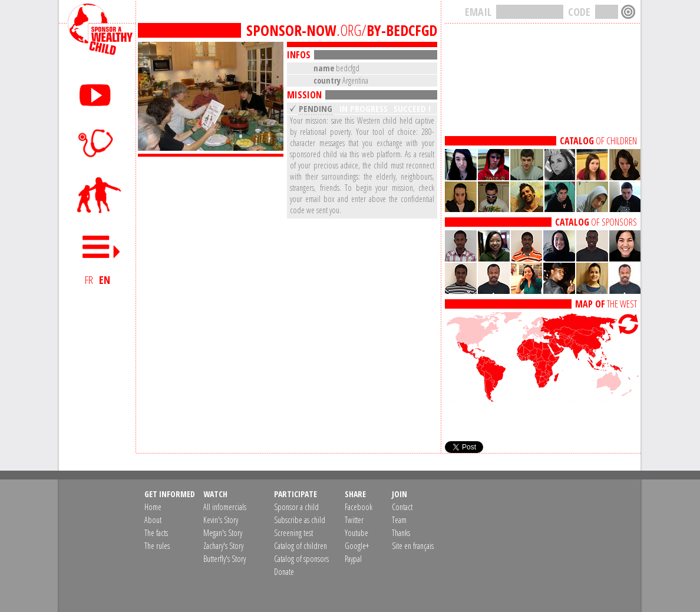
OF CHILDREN (598, 141)
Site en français (413, 546)
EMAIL (478, 12)
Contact (402, 507)
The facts (156, 533)
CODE (579, 12)
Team (399, 520)
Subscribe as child (300, 520)
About (153, 520)
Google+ (357, 546)
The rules (157, 546)
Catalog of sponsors (301, 559)
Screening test (293, 533)
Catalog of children (301, 546)
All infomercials (225, 507)
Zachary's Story (223, 546)
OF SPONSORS (596, 222)
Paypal (353, 559)
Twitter (354, 520)
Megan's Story (223, 533)
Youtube (356, 533)
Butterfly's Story (224, 559)
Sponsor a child (296, 507)
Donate (284, 572)
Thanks (401, 533)
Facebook (359, 507)
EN (105, 280)
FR (89, 280)
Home (153, 507)
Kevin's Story (221, 520)
